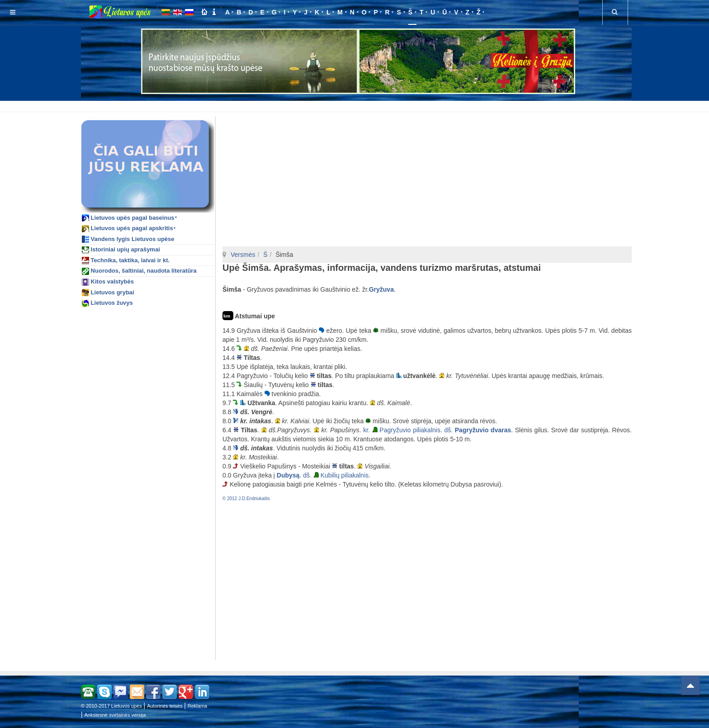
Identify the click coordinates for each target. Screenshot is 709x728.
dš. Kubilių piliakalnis (336, 475)
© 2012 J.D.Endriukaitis (246, 499)
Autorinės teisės (165, 706)
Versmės (243, 255)
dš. (477, 430)
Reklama (197, 706)
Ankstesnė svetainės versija (115, 715)
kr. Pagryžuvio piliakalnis (402, 430)
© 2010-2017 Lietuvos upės (111, 706)
